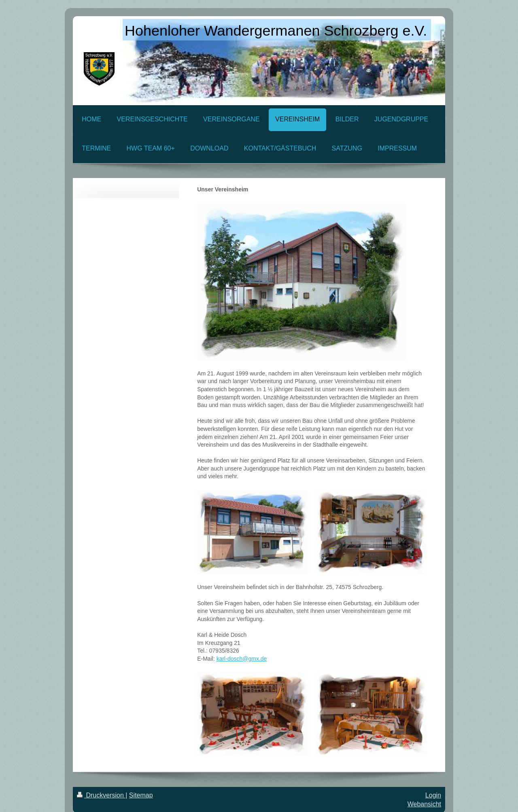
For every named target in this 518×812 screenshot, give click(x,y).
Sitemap (141, 795)
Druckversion (101, 795)
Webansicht (424, 804)
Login (433, 795)
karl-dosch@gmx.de (242, 659)
